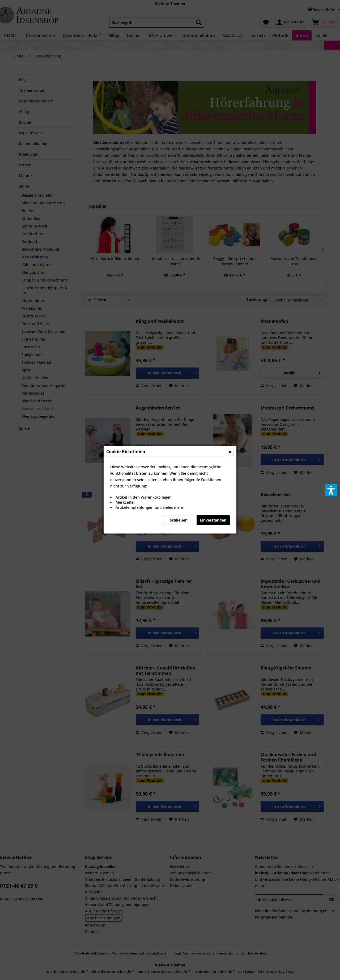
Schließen (179, 126)
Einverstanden (213, 126)
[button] (331, 490)
